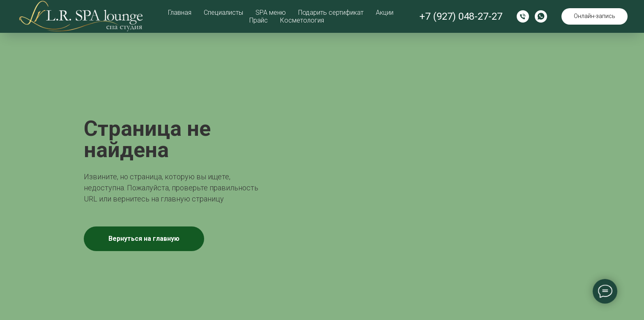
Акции (385, 13)
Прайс (259, 20)
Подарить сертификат (331, 13)
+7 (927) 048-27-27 (461, 16)
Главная (180, 13)
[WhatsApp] (541, 16)
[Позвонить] (523, 16)
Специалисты (223, 13)
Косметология (302, 20)
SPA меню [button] (271, 13)
